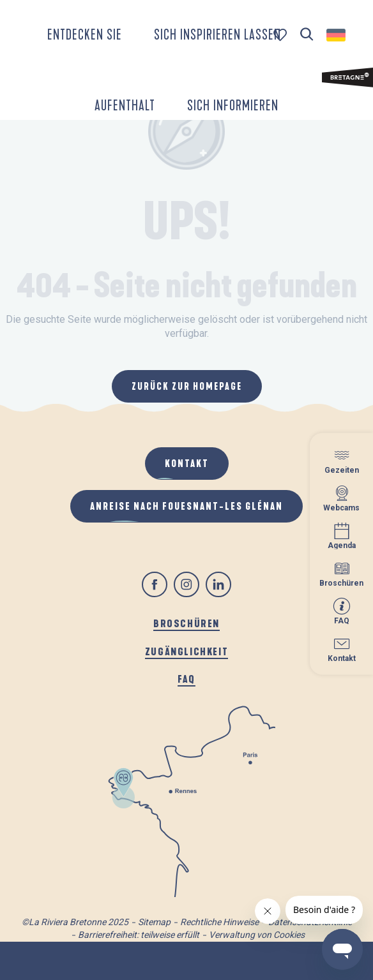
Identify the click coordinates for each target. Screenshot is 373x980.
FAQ (187, 679)
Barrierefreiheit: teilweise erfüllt (139, 935)
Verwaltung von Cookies (257, 935)
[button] (307, 35)
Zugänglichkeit (187, 651)
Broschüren (187, 623)
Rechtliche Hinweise (219, 922)
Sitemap (154, 922)
